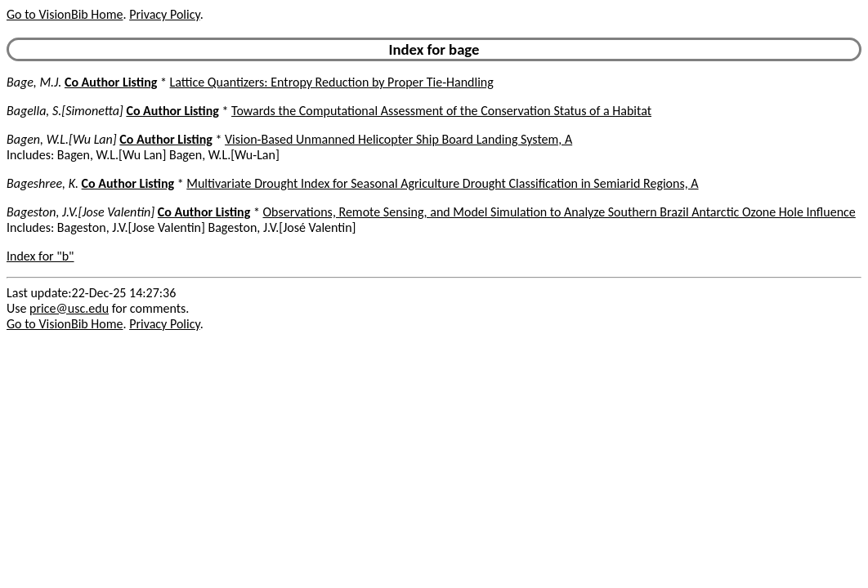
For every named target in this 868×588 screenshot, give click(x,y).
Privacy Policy (164, 14)
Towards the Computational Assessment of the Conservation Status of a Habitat (441, 111)
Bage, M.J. (34, 82)
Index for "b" (40, 256)
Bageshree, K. (43, 183)
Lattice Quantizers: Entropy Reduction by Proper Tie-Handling (332, 82)
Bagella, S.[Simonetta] (65, 111)
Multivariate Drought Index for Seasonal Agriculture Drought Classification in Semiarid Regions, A (442, 183)
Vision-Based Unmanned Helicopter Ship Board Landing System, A (398, 139)
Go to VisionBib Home (65, 14)
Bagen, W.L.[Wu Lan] (62, 139)
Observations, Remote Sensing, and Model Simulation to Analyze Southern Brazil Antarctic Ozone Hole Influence (559, 212)
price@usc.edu (69, 308)
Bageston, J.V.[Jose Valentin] (81, 212)
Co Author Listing (111, 82)
